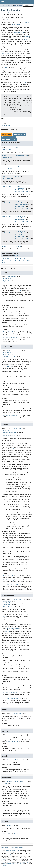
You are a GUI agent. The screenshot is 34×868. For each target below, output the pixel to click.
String (25, 156)
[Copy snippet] (29, 95)
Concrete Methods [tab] (9, 139)
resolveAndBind (20, 216)
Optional (5, 156)
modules (18, 167)
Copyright (4, 859)
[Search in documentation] (28, 6)
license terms (25, 862)
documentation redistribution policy (13, 864)
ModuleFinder (20, 188)
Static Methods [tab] (19, 134)
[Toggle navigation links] (2, 2)
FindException (8, 331)
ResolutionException (10, 338)
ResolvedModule (8, 157)
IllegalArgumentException (12, 584)
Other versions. (14, 855)
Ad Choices (4, 865)
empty (17, 148)
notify (11, 260)
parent (25, 162)
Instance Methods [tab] (9, 137)
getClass (23, 259)
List (3, 177)
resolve (18, 186)
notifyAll (18, 260)
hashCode (5, 260)
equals (9, 259)
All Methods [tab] (7, 134)
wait (24, 260)
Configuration (19, 6)
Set (3, 167)
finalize (16, 259)
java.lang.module (7, 6)
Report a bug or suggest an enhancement (12, 848)
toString (18, 246)
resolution (27, 22)
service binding (16, 24)
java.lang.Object (6, 13)
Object (9, 19)
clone (4, 259)
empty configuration (12, 742)
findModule (19, 156)
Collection (19, 192)
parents (18, 177)
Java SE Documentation (12, 851)
